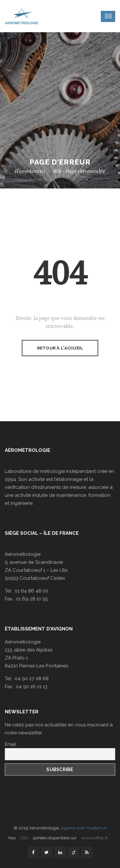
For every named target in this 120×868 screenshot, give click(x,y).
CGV (24, 838)
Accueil (37, 171)
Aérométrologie (28, 450)
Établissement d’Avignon (39, 629)
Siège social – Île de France (42, 533)
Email (10, 744)
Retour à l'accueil (60, 348)
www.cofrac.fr (95, 838)
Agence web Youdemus (84, 828)
